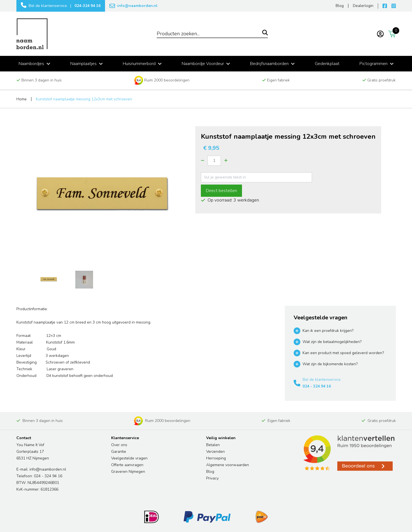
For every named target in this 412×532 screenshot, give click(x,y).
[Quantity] (214, 161)
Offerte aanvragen (127, 465)
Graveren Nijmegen (128, 472)
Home (22, 99)
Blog (210, 472)
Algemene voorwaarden (228, 465)
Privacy (212, 478)
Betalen (213, 445)
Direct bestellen (221, 191)
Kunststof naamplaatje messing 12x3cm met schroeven (84, 99)
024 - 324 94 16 (317, 386)
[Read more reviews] (348, 453)
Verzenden (215, 452)
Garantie (119, 452)
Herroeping (216, 458)
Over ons (119, 445)
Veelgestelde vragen (129, 458)
